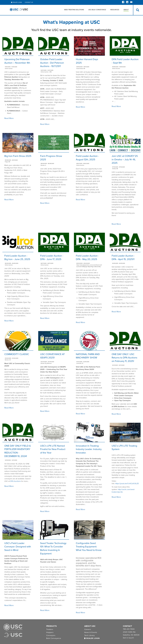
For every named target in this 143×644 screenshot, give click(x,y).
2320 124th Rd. (129, 632)
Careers (88, 629)
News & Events (91, 632)
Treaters (50, 629)
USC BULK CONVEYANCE (97, 10)
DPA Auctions (15, 481)
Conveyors (51, 635)
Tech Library (89, 635)
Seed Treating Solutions (74, 10)
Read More (9, 118)
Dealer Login (16, 2)
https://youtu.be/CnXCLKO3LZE (127, 484)
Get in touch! (128, 638)
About (126, 10)
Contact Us (29, 2)
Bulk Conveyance (54, 638)
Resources (115, 10)
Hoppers (50, 632)
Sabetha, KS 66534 (131, 635)
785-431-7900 (129, 629)
